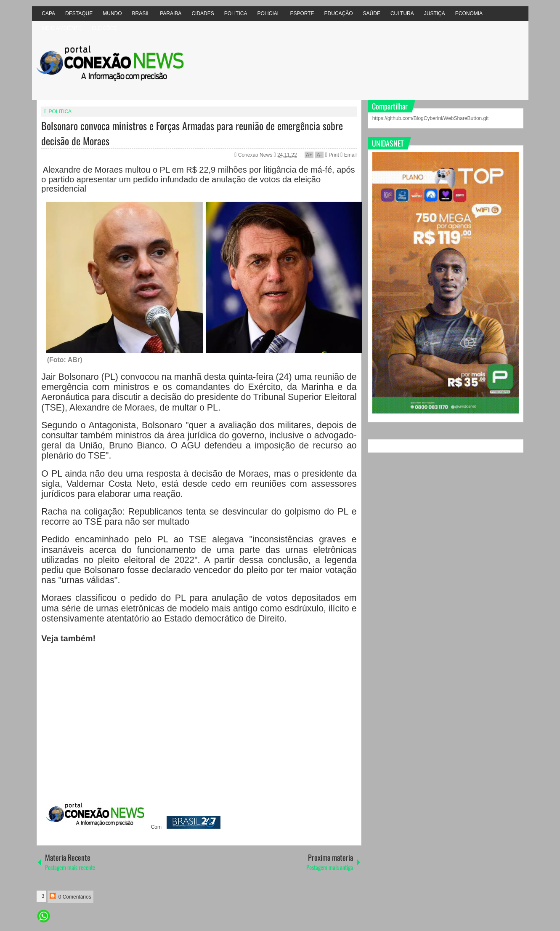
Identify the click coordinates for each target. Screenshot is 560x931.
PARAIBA (171, 13)
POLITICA (236, 13)
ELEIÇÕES (104, 28)
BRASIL (141, 13)
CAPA (48, 13)
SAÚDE (372, 13)
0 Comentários (70, 896)
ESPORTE (302, 13)
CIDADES (203, 13)
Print (332, 155)
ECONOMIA (469, 13)
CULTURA (402, 13)
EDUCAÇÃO (339, 13)
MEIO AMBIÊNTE (62, 28)
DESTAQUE (79, 13)
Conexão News (256, 155)
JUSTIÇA (435, 13)
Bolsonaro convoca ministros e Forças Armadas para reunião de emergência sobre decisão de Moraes (192, 133)
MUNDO (112, 13)
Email (348, 155)
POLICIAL (268, 13)
